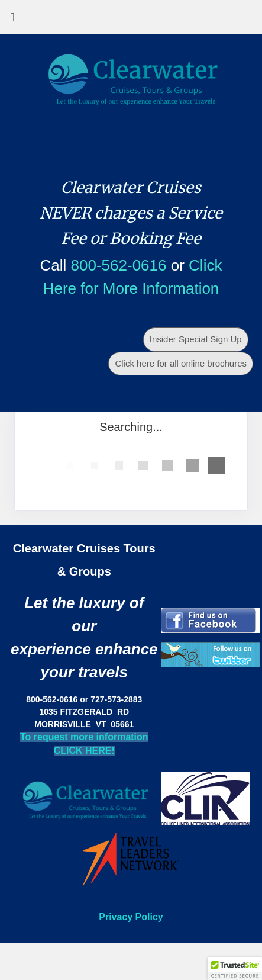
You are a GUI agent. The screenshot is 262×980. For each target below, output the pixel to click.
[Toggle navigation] (12, 20)
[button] (235, 969)
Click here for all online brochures (181, 363)
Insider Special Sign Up (196, 339)
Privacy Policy (131, 917)
